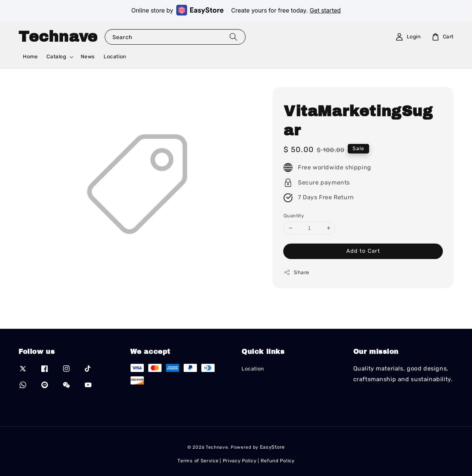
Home (30, 57)
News (88, 57)
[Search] (233, 37)
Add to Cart (363, 251)
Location (115, 57)
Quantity (294, 216)
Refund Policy (278, 461)
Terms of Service (198, 461)
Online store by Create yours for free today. (236, 10)
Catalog (56, 57)
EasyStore (272, 447)
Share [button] (296, 272)
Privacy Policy (240, 461)
